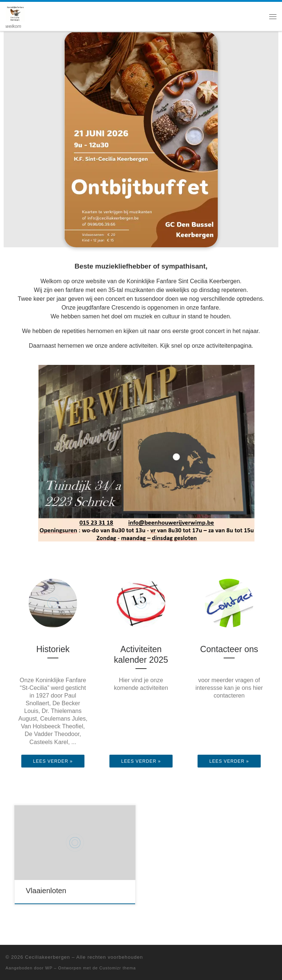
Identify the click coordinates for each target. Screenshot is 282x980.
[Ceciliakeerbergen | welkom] (15, 13)
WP (49, 968)
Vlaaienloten (46, 891)
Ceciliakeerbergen (48, 957)
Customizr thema (118, 968)
